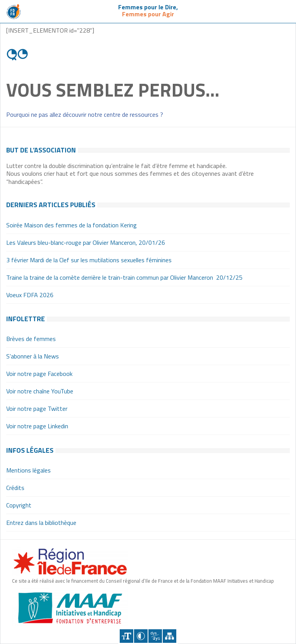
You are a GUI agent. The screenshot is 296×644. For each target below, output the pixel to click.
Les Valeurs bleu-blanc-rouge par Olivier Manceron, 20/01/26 (86, 242)
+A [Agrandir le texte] (126, 636)
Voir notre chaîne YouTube (40, 391)
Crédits (15, 488)
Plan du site (170, 636)
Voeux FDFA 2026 (30, 295)
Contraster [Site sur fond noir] (141, 636)
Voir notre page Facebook (39, 374)
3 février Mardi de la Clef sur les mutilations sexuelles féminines (89, 260)
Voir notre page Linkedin (37, 426)
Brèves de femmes (31, 339)
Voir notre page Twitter (37, 409)
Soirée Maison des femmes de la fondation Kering (71, 225)
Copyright (19, 505)
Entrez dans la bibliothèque (41, 523)
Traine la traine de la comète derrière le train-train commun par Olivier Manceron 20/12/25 (124, 277)
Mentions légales (28, 470)
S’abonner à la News (33, 356)
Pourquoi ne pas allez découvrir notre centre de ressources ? (85, 114)
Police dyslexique (155, 636)
